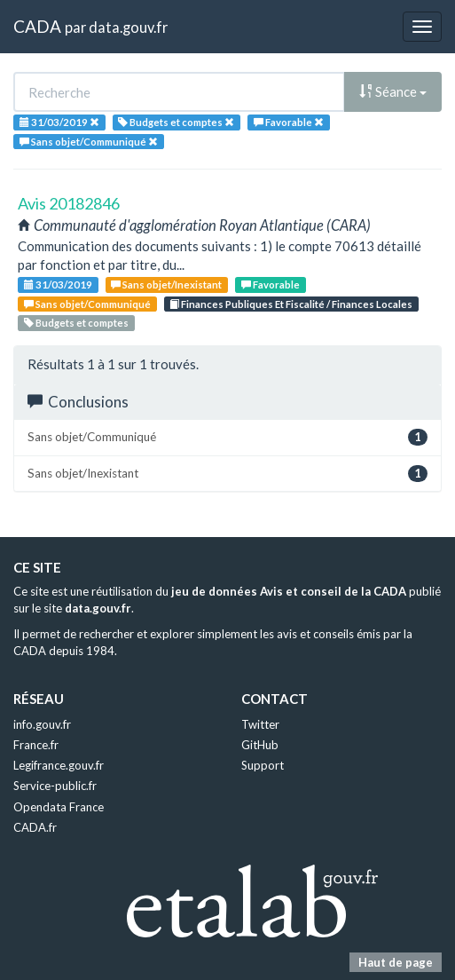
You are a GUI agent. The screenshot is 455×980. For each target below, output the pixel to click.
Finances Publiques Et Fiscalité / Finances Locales (291, 304)
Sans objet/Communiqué (87, 304)
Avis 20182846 (69, 203)
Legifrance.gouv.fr (59, 765)
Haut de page (396, 962)
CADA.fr (35, 827)
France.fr (36, 745)
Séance (393, 91)
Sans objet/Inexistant (166, 285)
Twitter (260, 724)
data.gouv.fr (128, 27)
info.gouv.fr (42, 724)
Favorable (271, 285)
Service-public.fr (55, 786)
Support (263, 765)
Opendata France (59, 807)
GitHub (260, 745)
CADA (37, 26)
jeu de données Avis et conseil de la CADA (289, 591)
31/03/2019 (58, 285)
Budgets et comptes (76, 323)
